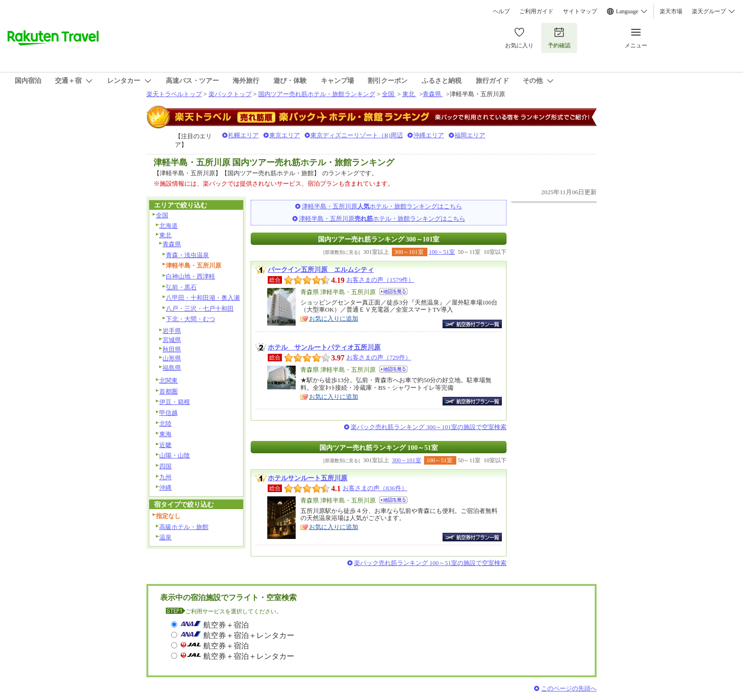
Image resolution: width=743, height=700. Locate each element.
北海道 (168, 226)
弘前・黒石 (181, 287)
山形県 (172, 358)
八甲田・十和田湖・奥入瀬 (203, 298)
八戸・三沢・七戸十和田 (200, 309)
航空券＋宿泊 (226, 625)
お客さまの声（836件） (375, 488)
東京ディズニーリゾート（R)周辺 (357, 135)
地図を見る (393, 292)
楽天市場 (671, 11)
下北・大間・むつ (190, 319)
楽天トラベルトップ (174, 94)
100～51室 (442, 252)
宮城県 (172, 340)
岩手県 (172, 331)
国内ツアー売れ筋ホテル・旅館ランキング (317, 94)
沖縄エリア (429, 135)
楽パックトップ (230, 94)
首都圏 (168, 391)
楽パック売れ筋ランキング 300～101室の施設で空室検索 (429, 427)
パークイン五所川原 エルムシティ (321, 269)
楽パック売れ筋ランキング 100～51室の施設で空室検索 (430, 563)
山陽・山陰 (175, 455)
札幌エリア (243, 135)
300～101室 (406, 460)
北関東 (168, 381)
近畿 (165, 445)
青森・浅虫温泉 (187, 255)
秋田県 (172, 349)
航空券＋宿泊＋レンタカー (249, 635)
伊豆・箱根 (175, 402)
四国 (165, 466)
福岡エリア (470, 135)
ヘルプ (501, 11)
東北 (409, 94)
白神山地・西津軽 (190, 276)
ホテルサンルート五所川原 (308, 478)
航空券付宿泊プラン (472, 324)
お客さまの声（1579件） (380, 280)
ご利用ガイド (536, 11)
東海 (165, 434)
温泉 (165, 537)
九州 (165, 477)
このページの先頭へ (569, 688)
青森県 (433, 94)
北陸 (165, 424)
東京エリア (285, 135)
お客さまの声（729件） (379, 357)
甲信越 (168, 413)
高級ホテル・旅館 (184, 527)
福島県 (172, 368)
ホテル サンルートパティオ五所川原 (324, 347)
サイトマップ (580, 11)
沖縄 (165, 488)
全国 (389, 94)
